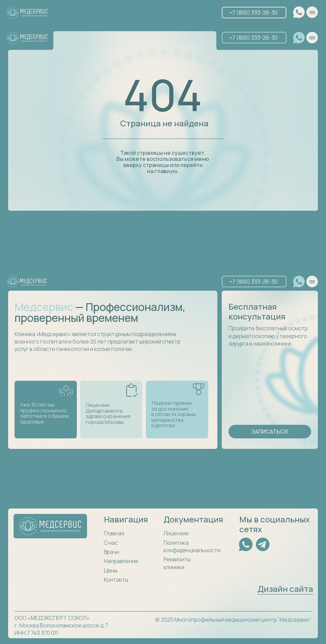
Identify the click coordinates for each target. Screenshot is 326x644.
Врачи (112, 552)
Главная (114, 533)
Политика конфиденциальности (192, 546)
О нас (111, 543)
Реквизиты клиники (177, 563)
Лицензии (176, 533)
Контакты (116, 580)
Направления (121, 561)
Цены (111, 570)
